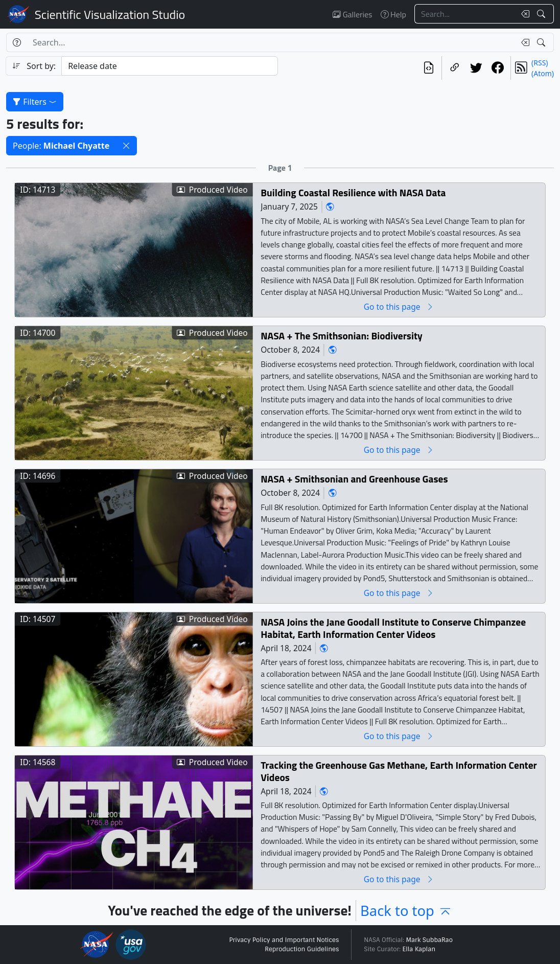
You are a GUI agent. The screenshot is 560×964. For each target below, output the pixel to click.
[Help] (17, 42)
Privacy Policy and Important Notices (284, 940)
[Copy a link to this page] (455, 68)
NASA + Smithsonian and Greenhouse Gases (354, 479)
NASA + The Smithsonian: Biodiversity (342, 336)
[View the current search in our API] (429, 68)
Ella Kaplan (419, 949)
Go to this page (399, 307)
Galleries (352, 14)
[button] (126, 146)
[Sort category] (170, 66)
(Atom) (543, 73)
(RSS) (540, 63)
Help (393, 14)
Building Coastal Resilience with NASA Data (353, 193)
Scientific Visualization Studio (110, 14)
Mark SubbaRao (429, 940)
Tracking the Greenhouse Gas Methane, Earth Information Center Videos (399, 772)
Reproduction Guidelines (302, 949)
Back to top (406, 911)
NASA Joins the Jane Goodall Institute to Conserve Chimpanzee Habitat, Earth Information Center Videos (393, 628)
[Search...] (465, 14)
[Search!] (542, 14)
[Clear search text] (523, 14)
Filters (35, 102)
